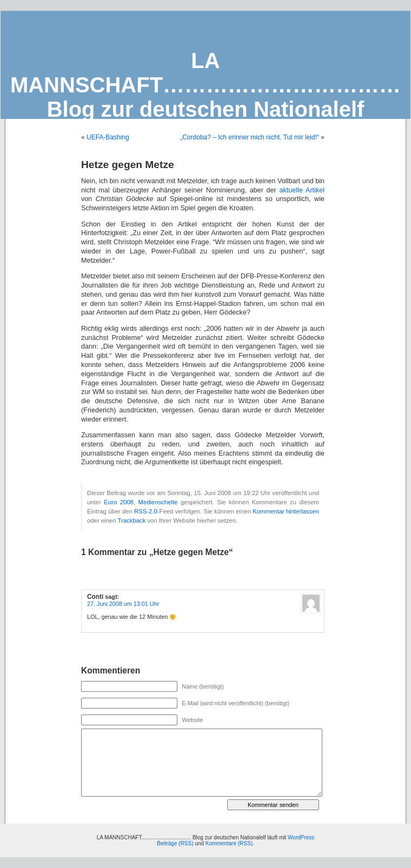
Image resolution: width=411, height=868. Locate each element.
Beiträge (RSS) (175, 843)
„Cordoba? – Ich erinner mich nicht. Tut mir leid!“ (250, 137)
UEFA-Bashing (108, 137)
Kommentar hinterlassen (286, 511)
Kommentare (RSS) (229, 843)
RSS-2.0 (146, 511)
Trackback (131, 520)
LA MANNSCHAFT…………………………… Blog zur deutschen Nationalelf (205, 85)
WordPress (301, 837)
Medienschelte (158, 502)
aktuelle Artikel (302, 190)
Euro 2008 (119, 502)
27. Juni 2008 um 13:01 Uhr (123, 604)
